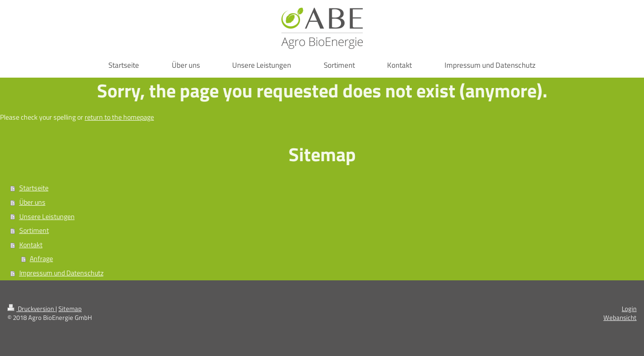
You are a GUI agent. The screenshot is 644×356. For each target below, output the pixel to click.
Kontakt (31, 245)
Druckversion (31, 309)
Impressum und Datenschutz (61, 273)
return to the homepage (119, 117)
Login (629, 309)
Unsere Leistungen (47, 217)
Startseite (34, 188)
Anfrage (41, 259)
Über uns (32, 202)
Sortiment (34, 230)
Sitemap (70, 309)
